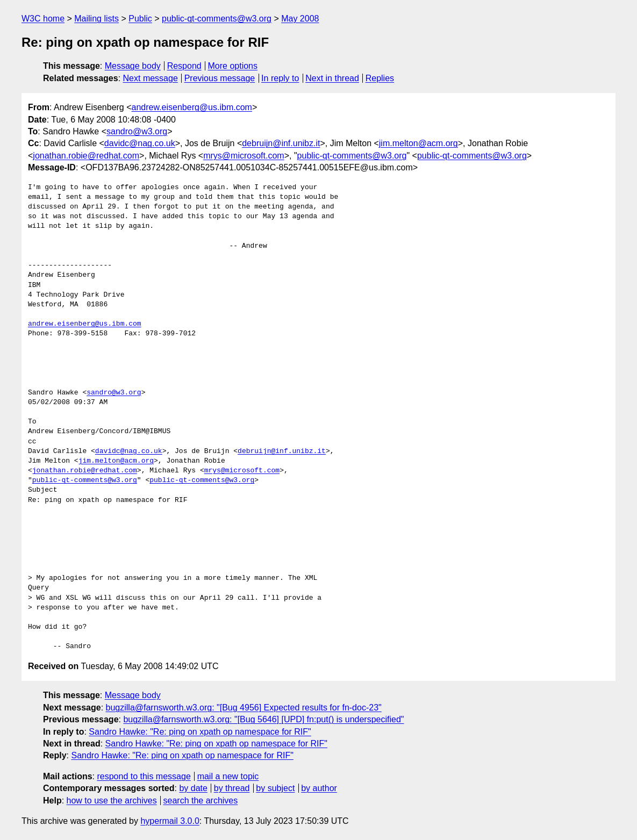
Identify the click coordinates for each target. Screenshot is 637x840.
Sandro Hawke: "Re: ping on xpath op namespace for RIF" (200, 732)
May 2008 (300, 19)
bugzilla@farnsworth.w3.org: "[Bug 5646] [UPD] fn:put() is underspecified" (263, 719)
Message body (133, 66)
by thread (232, 788)
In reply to (280, 78)
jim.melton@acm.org (418, 143)
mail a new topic (228, 776)
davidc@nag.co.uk (140, 143)
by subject (275, 788)
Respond (184, 66)
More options (233, 66)
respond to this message (144, 776)
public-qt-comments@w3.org (217, 19)
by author (319, 788)
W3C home (43, 19)
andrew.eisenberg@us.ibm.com (192, 107)
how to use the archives (112, 800)
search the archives (201, 800)
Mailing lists (96, 19)
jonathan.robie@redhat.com (86, 156)
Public (140, 19)
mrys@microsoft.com (244, 156)
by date (193, 788)
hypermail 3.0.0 (170, 821)
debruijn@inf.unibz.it (281, 143)
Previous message (220, 78)
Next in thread (332, 78)
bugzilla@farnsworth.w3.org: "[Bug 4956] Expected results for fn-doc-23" (244, 708)
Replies (380, 78)
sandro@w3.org (137, 131)
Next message (151, 78)
